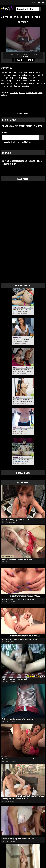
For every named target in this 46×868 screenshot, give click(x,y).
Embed (31, 60)
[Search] (22, 9)
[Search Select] (33, 9)
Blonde (22, 92)
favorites (20, 60)
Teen (40, 92)
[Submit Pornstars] (41, 137)
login (4, 164)
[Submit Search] (40, 9)
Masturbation (31, 92)
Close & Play (23, 56)
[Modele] (20, 137)
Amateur (14, 92)
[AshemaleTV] (8, 9)
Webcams (5, 95)
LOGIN (34, 2)
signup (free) (13, 164)
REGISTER (41, 2)
